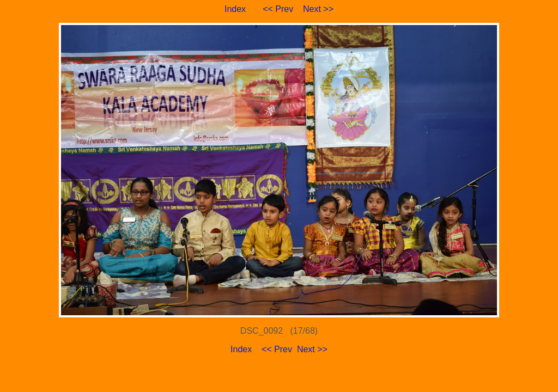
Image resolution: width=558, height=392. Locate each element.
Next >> (318, 9)
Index (235, 9)
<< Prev (278, 9)
